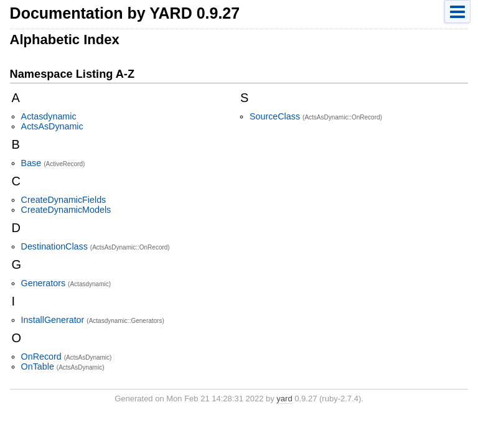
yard (284, 399)
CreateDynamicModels (66, 210)
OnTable (38, 366)
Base (31, 163)
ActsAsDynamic (52, 126)
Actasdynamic (49, 116)
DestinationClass (54, 246)
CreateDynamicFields (64, 200)
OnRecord (41, 357)
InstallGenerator (53, 320)
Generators (44, 283)
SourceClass (275, 116)
